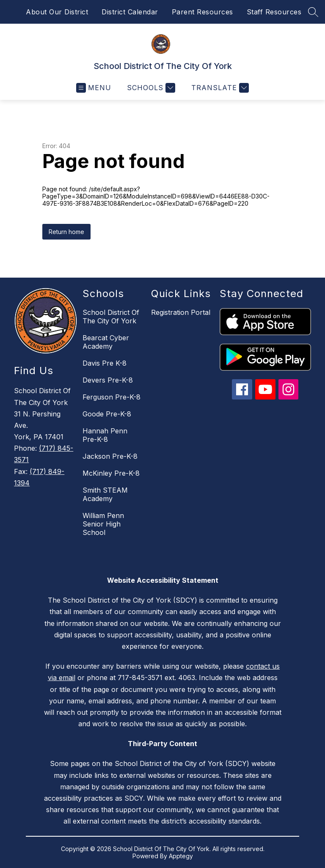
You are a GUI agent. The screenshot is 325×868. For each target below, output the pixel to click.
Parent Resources (202, 12)
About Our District (57, 12)
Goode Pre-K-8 (107, 414)
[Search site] (313, 12)
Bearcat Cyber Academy (106, 342)
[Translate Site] (219, 88)
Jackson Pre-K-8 (110, 456)
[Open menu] (94, 88)
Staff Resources (274, 12)
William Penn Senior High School (103, 524)
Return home (66, 232)
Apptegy (181, 856)
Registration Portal (181, 312)
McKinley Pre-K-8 (111, 473)
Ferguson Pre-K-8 (112, 397)
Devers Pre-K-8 (108, 380)
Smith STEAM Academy (105, 494)
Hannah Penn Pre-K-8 (105, 435)
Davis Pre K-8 (105, 363)
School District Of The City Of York (111, 317)
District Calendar (130, 12)
